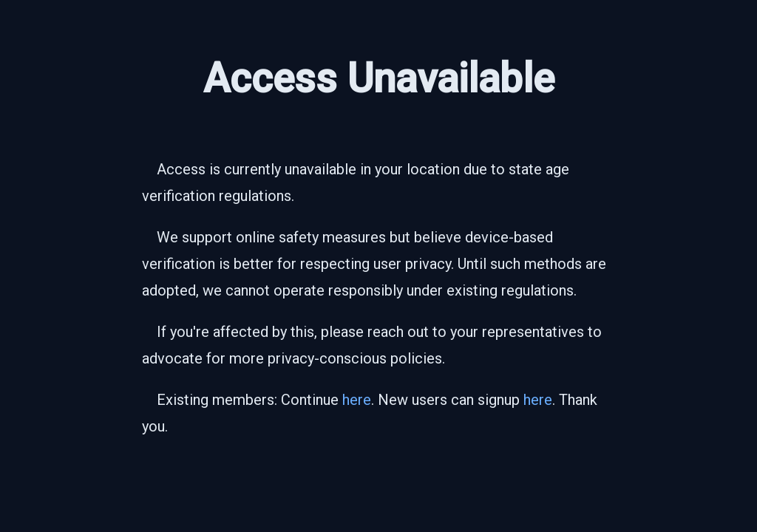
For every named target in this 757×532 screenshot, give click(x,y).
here (357, 400)
